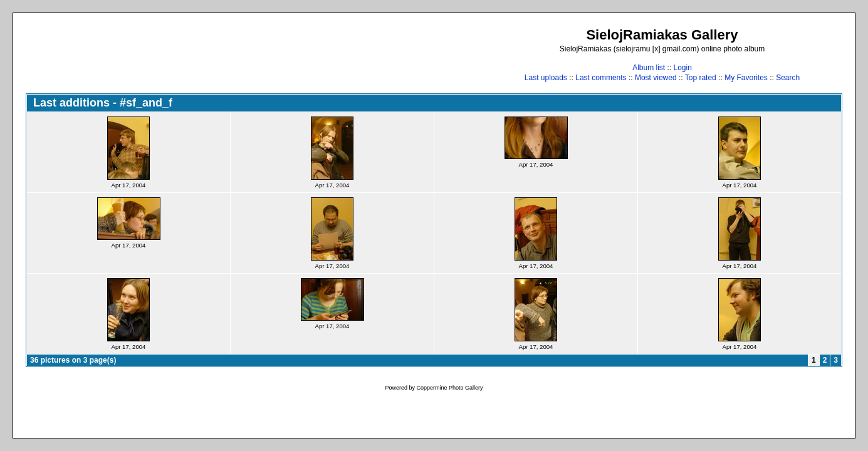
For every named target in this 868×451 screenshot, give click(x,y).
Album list (649, 68)
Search (788, 78)
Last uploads (546, 78)
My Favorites (746, 78)
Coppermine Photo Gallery (449, 388)
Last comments (601, 78)
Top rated (701, 78)
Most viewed (656, 78)
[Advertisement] (254, 54)
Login (682, 68)
